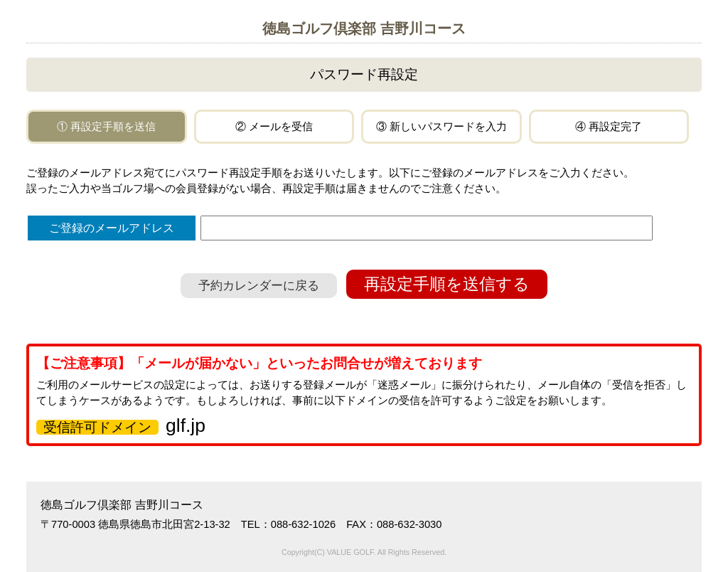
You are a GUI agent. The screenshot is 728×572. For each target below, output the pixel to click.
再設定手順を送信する (447, 284)
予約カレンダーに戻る (259, 286)
